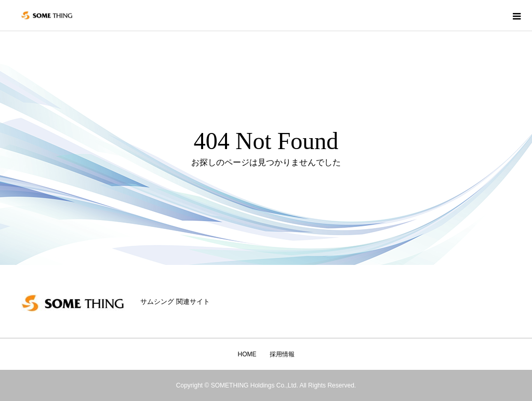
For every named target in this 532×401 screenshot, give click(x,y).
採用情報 (282, 354)
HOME (247, 354)
